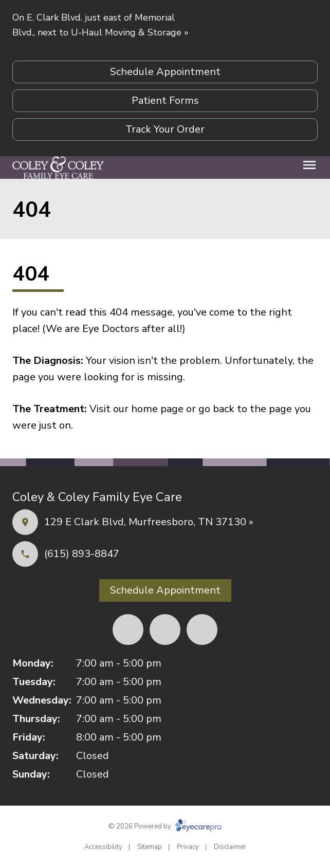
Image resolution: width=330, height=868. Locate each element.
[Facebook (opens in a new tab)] (128, 630)
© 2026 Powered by (165, 826)
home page (157, 409)
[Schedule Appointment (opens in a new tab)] (165, 72)
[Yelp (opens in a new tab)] (165, 630)
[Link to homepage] (58, 168)
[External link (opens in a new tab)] (202, 630)
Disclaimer (230, 847)
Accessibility (103, 847)
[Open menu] (309, 165)
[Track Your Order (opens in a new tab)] (165, 130)
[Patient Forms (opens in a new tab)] (165, 101)
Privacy (188, 847)
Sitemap (150, 847)
